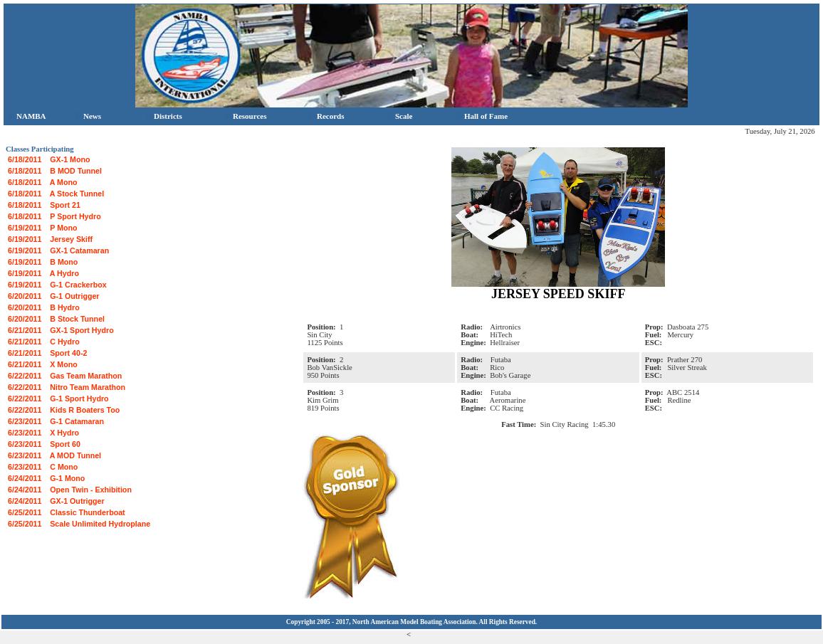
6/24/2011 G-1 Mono (46, 478)
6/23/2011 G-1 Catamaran (56, 421)
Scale (400, 116)
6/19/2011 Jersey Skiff (50, 239)
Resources (246, 116)
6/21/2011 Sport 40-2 (47, 353)
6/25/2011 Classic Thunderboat (67, 512)
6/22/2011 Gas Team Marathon (65, 376)
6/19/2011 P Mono (43, 228)
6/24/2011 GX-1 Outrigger (56, 501)
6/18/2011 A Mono (43, 182)
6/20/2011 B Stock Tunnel (56, 319)
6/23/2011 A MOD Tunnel (54, 455)
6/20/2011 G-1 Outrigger (54, 296)
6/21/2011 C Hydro (44, 342)
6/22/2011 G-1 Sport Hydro (58, 398)
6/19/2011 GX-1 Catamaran (58, 250)
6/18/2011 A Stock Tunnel (56, 194)
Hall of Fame (482, 116)
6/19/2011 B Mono (43, 262)
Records (327, 116)
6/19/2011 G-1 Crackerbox (57, 285)
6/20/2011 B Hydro (44, 307)
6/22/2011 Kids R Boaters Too (64, 410)
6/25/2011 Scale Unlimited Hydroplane (79, 524)
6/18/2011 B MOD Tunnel (55, 171)
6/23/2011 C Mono (43, 467)
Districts (164, 116)
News (88, 116)
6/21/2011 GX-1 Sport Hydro (61, 330)
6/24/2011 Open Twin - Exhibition (70, 490)
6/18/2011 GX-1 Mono (49, 159)
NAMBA (27, 116)
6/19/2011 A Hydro (43, 273)
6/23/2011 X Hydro (43, 433)
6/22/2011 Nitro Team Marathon (67, 387)
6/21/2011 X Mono (43, 364)
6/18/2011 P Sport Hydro (54, 216)
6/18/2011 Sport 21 (44, 205)
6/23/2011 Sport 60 (44, 444)
